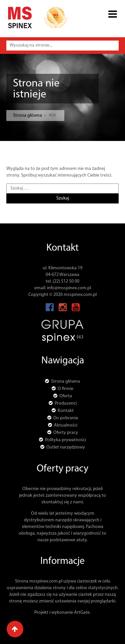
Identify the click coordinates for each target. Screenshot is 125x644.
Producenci (66, 403)
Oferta (66, 396)
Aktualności (66, 425)
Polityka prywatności (65, 440)
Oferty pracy (66, 433)
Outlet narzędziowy (66, 447)
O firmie (65, 389)
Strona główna (27, 116)
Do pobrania (66, 418)
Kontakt (66, 411)
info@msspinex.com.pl (69, 288)
